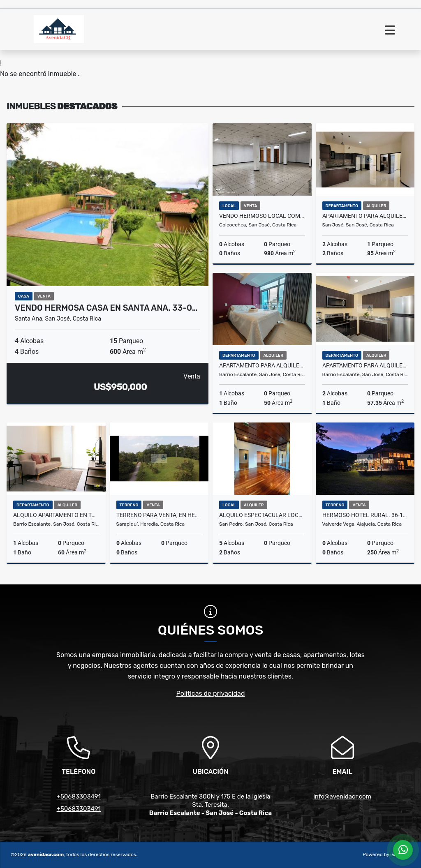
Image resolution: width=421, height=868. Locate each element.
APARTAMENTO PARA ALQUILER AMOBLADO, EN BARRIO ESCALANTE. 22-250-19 (365, 365)
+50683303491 (79, 796)
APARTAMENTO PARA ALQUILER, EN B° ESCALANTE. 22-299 (262, 365)
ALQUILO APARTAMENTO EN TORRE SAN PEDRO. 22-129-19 (56, 515)
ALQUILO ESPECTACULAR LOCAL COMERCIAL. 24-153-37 (262, 515)
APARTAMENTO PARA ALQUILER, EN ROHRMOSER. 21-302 (365, 216)
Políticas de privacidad (211, 694)
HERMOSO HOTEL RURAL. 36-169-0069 (365, 515)
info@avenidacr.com (342, 796)
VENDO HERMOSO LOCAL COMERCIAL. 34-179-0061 (262, 216)
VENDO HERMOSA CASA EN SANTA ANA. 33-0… (106, 308)
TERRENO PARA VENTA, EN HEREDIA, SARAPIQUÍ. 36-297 (159, 515)
